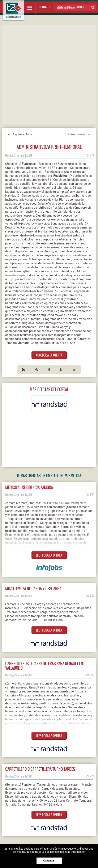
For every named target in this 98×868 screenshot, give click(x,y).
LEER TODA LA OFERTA (49, 555)
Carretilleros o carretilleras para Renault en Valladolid (44, 666)
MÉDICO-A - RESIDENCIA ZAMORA (29, 487)
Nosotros (64, 7)
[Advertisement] (49, 74)
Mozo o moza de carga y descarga (33, 588)
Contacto (45, 7)
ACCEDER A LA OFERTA (49, 355)
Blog (80, 7)
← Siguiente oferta (20, 134)
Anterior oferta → (79, 134)
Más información (75, 852)
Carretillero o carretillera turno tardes (40, 769)
